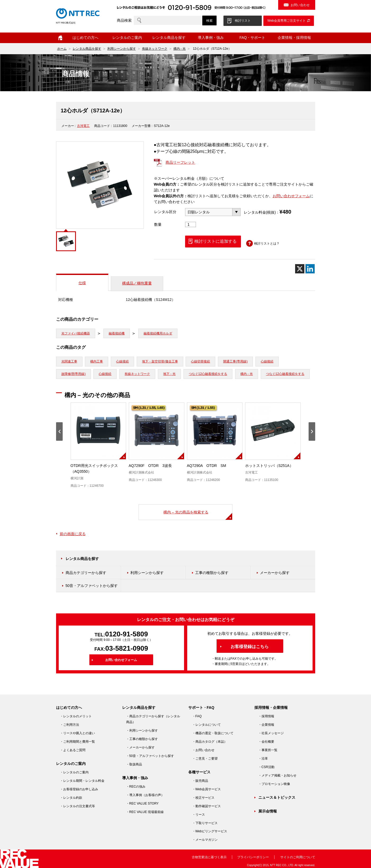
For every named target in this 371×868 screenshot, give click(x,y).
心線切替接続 (200, 361)
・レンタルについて (207, 725)
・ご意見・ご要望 (205, 759)
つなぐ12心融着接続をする (208, 374)
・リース (199, 815)
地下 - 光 (169, 374)
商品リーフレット (180, 162)
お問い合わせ (300, 5)
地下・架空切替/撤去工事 (160, 361)
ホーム (60, 38)
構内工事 (97, 361)
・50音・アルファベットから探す (150, 756)
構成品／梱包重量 (137, 283)
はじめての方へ (85, 38)
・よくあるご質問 (73, 750)
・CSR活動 (266, 767)
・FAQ (197, 716)
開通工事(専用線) (235, 361)
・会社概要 (266, 742)
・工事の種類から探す (142, 739)
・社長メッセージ (271, 733)
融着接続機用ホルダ (158, 333)
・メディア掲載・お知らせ (277, 775)
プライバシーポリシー (253, 857)
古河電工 (83, 126)
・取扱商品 (134, 764)
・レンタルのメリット (76, 716)
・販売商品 (200, 781)
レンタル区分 (165, 212)
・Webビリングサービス (210, 831)
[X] (300, 269)
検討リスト (243, 21)
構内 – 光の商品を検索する (186, 512)
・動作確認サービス (207, 806)
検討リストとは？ (267, 244)
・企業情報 (266, 725)
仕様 (82, 283)
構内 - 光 (180, 49)
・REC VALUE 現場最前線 (145, 812)
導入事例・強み (211, 38)
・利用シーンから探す (142, 731)
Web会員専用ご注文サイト (286, 21)
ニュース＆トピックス (277, 797)
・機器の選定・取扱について (213, 733)
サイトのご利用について (298, 857)
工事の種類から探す (212, 573)
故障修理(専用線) (74, 374)
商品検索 (124, 20)
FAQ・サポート (252, 38)
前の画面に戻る (73, 534)
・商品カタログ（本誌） (210, 742)
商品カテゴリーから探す (86, 573)
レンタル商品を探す (169, 38)
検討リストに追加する (216, 241)
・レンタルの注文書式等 (77, 806)
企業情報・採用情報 (294, 38)
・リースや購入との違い (77, 733)
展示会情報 (268, 811)
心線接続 (122, 361)
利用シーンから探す (122, 49)
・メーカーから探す (140, 747)
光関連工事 (69, 361)
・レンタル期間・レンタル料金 (82, 781)
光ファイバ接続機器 (76, 333)
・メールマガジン (205, 840)
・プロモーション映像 (274, 784)
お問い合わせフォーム (291, 196)
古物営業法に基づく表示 (209, 857)
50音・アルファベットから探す (92, 586)
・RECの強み (136, 787)
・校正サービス (203, 798)
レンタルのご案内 (127, 38)
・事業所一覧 (268, 750)
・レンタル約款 (71, 798)
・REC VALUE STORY (142, 803)
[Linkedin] (310, 269)
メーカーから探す (275, 573)
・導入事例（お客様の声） (145, 795)
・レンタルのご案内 (74, 772)
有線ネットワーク (155, 49)
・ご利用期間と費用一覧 (77, 742)
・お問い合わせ (203, 750)
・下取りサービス (205, 823)
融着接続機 (117, 333)
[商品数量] (191, 224)
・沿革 (263, 759)
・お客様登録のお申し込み (79, 789)
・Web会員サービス (207, 789)
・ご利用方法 (70, 725)
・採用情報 (266, 716)
